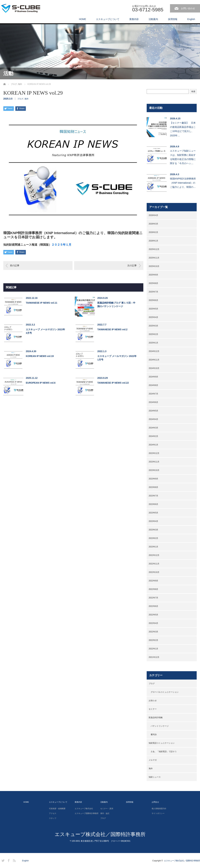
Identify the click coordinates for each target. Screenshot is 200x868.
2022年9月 (153, 581)
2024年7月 (153, 394)
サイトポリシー (158, 813)
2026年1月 (153, 241)
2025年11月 (154, 258)
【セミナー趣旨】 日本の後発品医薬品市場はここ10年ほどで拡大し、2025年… (183, 129)
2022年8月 (153, 589)
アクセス (53, 813)
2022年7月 (153, 598)
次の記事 (132, 265)
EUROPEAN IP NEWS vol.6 (41, 383)
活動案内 (153, 19)
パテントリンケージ (160, 726)
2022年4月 (153, 623)
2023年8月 (153, 487)
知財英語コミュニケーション (162, 743)
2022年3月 (153, 632)
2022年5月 (153, 615)
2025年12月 (154, 249)
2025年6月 (153, 300)
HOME (82, 19)
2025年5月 (153, 309)
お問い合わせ (188, 8)
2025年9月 (153, 275)
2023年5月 (153, 513)
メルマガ (153, 760)
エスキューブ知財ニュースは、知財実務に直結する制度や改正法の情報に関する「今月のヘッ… (183, 157)
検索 (193, 91)
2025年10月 (154, 266)
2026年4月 (153, 215)
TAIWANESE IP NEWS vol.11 (42, 303)
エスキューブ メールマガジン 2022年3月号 (45, 331)
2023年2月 (153, 538)
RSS (14, 860)
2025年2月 (153, 334)
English (191, 19)
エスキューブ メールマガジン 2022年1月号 (117, 358)
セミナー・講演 (107, 809)
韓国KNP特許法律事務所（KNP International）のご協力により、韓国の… (183, 183)
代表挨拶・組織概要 (57, 809)
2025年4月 (153, 317)
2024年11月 (154, 360)
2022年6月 (153, 606)
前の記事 (15, 265)
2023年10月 (154, 470)
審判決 (154, 735)
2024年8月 (153, 385)
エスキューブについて (108, 19)
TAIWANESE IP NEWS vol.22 (113, 383)
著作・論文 (105, 813)
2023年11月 (154, 462)
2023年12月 (154, 453)
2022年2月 (153, 640)
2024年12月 (154, 351)
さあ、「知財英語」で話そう (164, 752)
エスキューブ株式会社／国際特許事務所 (100, 834)
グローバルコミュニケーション (165, 692)
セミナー (153, 709)
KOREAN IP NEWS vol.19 (40, 356)
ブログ (20, 99)
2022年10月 (154, 572)
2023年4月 (153, 521)
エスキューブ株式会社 (84, 809)
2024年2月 (153, 436)
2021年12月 (154, 657)
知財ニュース (155, 777)
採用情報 (173, 19)
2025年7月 (153, 292)
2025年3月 (153, 326)
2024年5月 (153, 411)
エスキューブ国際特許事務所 (87, 813)
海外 (26, 99)
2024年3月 (153, 428)
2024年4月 (153, 419)
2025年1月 (153, 343)
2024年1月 (153, 445)
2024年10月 (154, 368)
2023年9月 (153, 479)
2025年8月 (153, 283)
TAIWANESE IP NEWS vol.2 (112, 329)
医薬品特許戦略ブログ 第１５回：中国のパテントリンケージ (116, 305)
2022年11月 (154, 564)
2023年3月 (153, 530)
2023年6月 (153, 504)
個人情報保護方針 (159, 809)
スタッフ (53, 818)
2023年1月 (153, 547)
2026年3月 (153, 224)
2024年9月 (153, 377)
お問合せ (155, 802)
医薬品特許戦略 (156, 718)
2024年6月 (153, 402)
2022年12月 (154, 555)
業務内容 (134, 19)
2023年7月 (153, 496)
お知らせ (153, 701)
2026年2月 (153, 232)
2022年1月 (153, 649)
